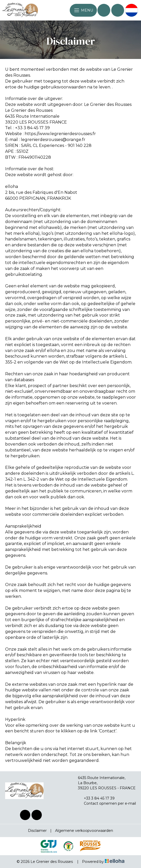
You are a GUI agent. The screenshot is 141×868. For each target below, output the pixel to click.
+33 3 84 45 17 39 (96, 798)
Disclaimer (37, 831)
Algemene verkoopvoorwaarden (84, 831)
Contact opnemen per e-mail (107, 803)
